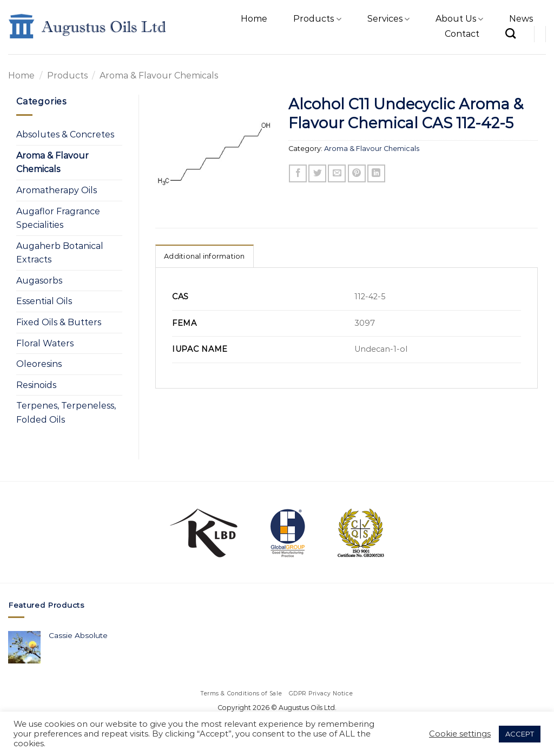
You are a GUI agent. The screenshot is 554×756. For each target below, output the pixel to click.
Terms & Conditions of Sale (242, 693)
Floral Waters (45, 343)
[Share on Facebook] (298, 173)
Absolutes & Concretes (65, 134)
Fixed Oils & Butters (59, 322)
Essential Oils (44, 301)
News (521, 19)
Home (254, 19)
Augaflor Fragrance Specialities (58, 218)
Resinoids (36, 385)
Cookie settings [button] (460, 734)
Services (388, 19)
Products (317, 19)
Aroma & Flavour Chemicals (159, 75)
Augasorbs (39, 281)
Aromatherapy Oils (57, 190)
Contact (462, 34)
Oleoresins (39, 364)
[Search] (510, 33)
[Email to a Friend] (337, 173)
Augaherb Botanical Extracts (60, 253)
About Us (459, 19)
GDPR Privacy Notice (321, 693)
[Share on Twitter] (317, 173)
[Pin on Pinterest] (357, 173)
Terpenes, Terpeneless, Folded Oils (66, 413)
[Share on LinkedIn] (376, 173)
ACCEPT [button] (520, 734)
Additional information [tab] (205, 256)
